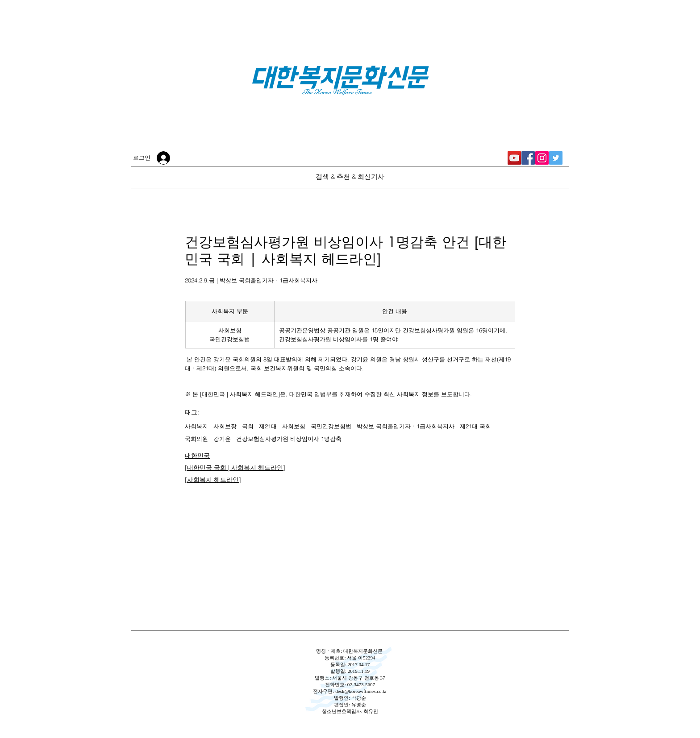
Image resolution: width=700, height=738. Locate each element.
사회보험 (294, 426)
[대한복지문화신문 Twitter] (556, 158)
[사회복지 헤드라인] (213, 480)
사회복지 (196, 426)
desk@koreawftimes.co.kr (361, 691)
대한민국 (197, 456)
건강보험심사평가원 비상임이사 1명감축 (289, 439)
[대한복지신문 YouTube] (514, 158)
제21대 (268, 426)
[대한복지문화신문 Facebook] (528, 158)
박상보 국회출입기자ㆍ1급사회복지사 (406, 426)
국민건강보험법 (331, 426)
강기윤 (222, 439)
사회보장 (225, 426)
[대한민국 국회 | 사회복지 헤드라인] (235, 468)
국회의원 (196, 439)
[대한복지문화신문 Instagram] (542, 158)
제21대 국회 (475, 426)
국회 (248, 426)
